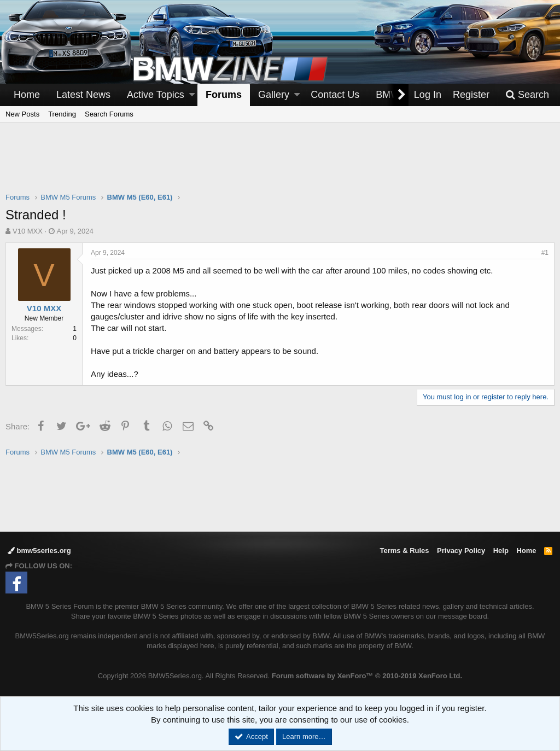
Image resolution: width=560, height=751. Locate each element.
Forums (224, 95)
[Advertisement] (280, 165)
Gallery (274, 95)
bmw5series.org (39, 551)
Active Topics (156, 95)
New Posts (22, 114)
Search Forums (109, 114)
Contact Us (335, 95)
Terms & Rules (404, 551)
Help (501, 551)
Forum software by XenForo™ (367, 676)
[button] (192, 95)
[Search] (527, 95)
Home (27, 95)
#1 (545, 253)
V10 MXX (28, 231)
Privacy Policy (461, 551)
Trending (62, 114)
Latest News (83, 95)
